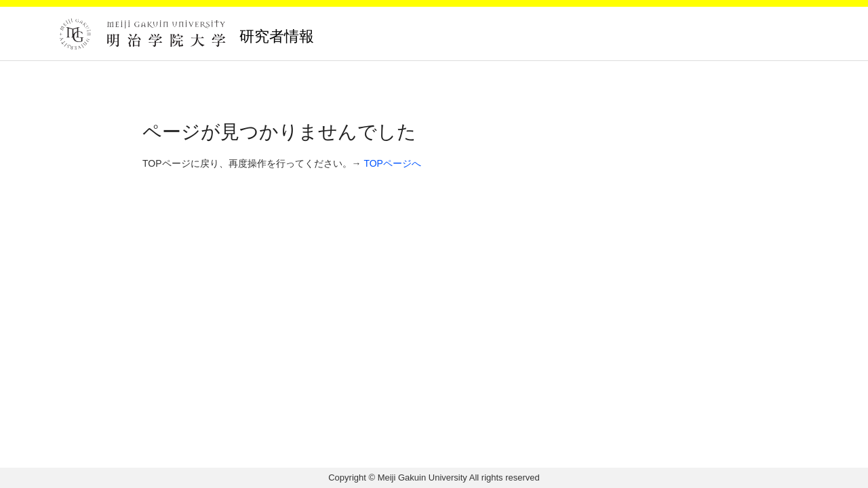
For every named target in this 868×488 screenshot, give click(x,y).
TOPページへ (392, 163)
